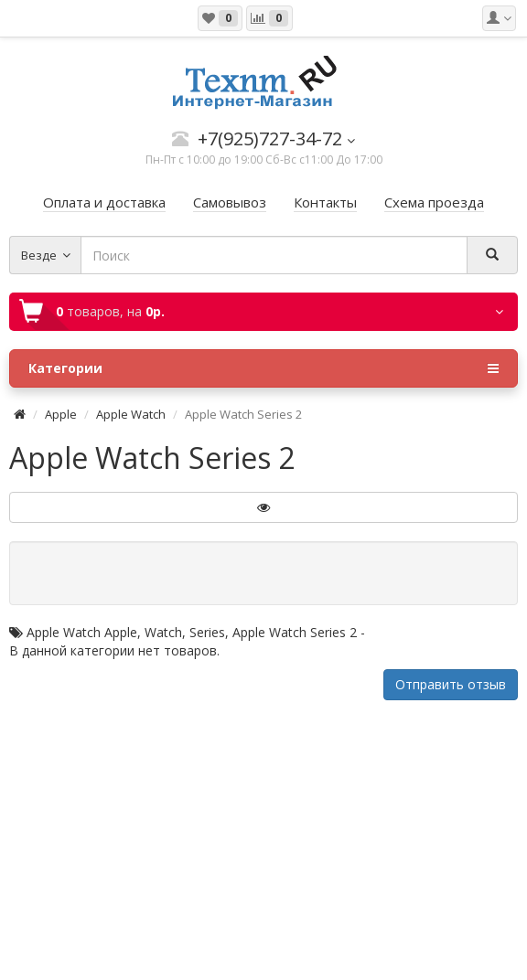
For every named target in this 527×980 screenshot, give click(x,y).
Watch (163, 632)
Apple (61, 414)
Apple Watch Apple (82, 632)
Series (207, 632)
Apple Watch (131, 414)
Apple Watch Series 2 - (299, 632)
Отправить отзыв (451, 684)
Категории (263, 368)
